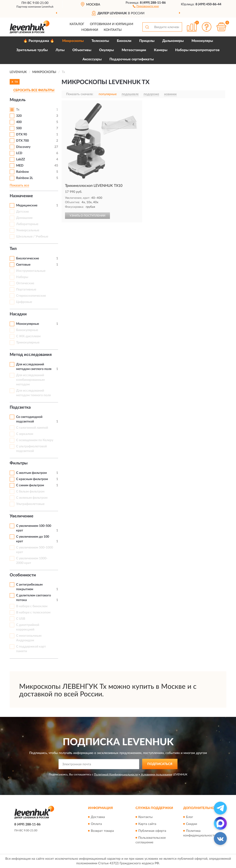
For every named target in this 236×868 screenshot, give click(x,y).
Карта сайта (147, 824)
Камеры (161, 50)
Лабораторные (27, 224)
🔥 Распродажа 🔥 (39, 41)
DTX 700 (22, 141)
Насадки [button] (18, 314)
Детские (22, 212)
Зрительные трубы (32, 50)
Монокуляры (202, 41)
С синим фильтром (30, 485)
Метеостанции (134, 50)
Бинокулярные (27, 330)
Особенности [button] (23, 575)
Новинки (90, 30)
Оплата (96, 824)
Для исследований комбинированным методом (30, 380)
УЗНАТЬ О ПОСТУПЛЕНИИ (87, 216)
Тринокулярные (28, 343)
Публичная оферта (152, 831)
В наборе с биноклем (32, 606)
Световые (23, 265)
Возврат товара (102, 831)
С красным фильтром (32, 479)
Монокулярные (28, 324)
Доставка (98, 817)
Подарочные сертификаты (132, 59)
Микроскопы (73, 41)
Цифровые (24, 302)
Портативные (26, 290)
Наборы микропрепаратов (197, 50)
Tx (18, 110)
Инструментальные (31, 271)
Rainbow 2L (25, 178)
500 (19, 128)
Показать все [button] (19, 185)
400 (19, 122)
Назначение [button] (21, 196)
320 (19, 116)
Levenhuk (48, 7)
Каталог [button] (77, 24)
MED (20, 166)
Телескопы (100, 41)
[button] (146, 6)
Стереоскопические (31, 296)
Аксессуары (92, 59)
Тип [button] (13, 249)
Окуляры (106, 50)
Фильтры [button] (19, 463)
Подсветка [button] (20, 408)
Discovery (23, 147)
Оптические (25, 283)
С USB (21, 619)
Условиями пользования (156, 774)
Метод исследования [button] (31, 355)
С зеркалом (25, 434)
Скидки (192, 824)
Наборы (22, 277)
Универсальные (28, 230)
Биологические (28, 258)
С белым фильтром (30, 492)
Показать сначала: (80, 94)
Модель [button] (18, 100)
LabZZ (21, 159)
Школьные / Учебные (32, 237)
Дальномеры (173, 41)
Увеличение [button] (22, 516)
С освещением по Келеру (35, 440)
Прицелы (147, 41)
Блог (190, 817)
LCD (19, 153)
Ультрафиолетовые (30, 504)
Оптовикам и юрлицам (112, 24)
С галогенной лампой (32, 428)
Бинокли (124, 41)
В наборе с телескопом (33, 613)
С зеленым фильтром (32, 498)
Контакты (113, 30)
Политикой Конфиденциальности (116, 774)
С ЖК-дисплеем (28, 336)
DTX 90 (22, 135)
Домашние (24, 218)
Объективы (82, 50)
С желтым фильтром (31, 473)
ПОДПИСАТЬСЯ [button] (160, 764)
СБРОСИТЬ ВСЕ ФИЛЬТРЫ (34, 90)
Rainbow (22, 172)
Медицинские (27, 205)
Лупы (60, 50)
